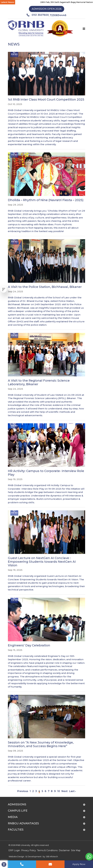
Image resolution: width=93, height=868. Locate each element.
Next (65, 791)
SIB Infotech (52, 856)
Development (35, 856)
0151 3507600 (38, 15)
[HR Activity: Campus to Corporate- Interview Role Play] (47, 464)
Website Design (16, 856)
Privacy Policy (29, 850)
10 (59, 791)
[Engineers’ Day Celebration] (47, 643)
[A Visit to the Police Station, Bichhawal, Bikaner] (47, 283)
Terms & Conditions (47, 850)
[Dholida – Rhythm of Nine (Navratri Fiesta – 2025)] (47, 193)
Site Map (76, 850)
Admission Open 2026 (47, 9)
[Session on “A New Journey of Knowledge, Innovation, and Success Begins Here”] (47, 739)
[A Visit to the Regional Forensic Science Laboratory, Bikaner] (47, 375)
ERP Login (14, 850)
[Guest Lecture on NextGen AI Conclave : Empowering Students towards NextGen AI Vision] (47, 551)
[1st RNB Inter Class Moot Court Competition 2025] (47, 99)
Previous (23, 791)
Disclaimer (64, 850)
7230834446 (58, 15)
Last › (72, 791)
